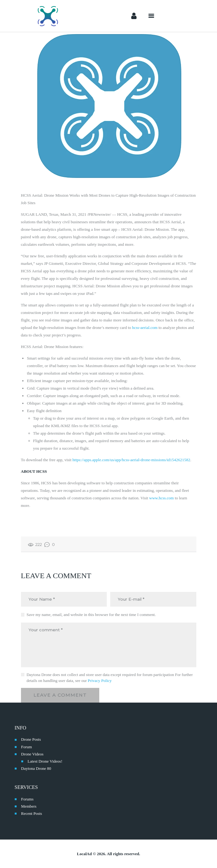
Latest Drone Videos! (45, 761)
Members (29, 806)
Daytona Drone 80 (36, 768)
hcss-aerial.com (145, 328)
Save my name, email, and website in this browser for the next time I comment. (91, 615)
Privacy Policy (100, 681)
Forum (26, 747)
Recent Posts (31, 813)
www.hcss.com (161, 498)
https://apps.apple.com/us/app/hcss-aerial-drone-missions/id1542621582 (131, 460)
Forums (27, 799)
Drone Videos (32, 754)
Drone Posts (31, 739)
